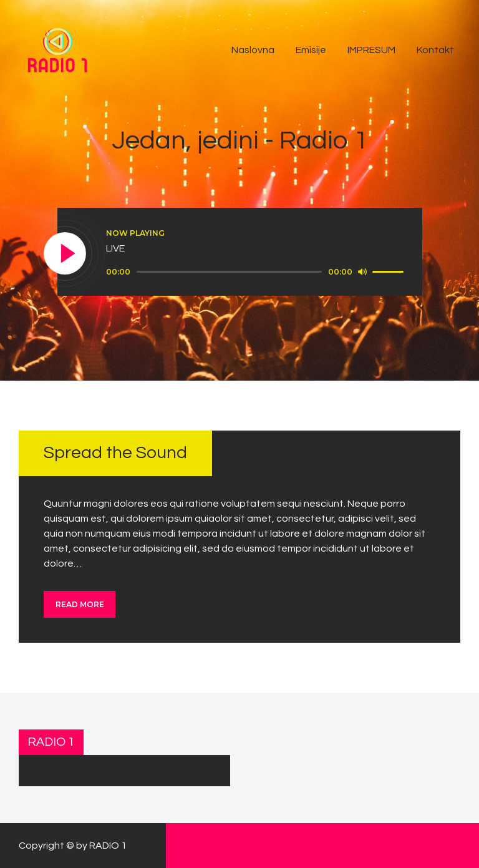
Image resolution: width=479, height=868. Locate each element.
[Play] (65, 254)
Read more (80, 604)
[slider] (229, 272)
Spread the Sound (115, 453)
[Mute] (362, 271)
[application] (257, 272)
